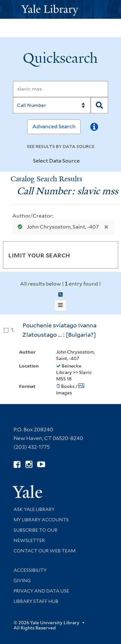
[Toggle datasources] (85, 161)
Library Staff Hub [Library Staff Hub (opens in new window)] (36, 601)
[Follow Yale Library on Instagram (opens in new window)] (29, 464)
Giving (22, 581)
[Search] (60, 89)
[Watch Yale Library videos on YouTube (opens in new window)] (41, 464)
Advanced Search (54, 126)
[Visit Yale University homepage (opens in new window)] (27, 489)
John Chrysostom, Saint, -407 (57, 227)
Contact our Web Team (45, 551)
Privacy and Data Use (41, 591)
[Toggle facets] (106, 255)
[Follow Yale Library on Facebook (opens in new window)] (17, 464)
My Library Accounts (41, 520)
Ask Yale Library (34, 509)
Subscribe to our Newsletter (35, 535)
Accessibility (30, 570)
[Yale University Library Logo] (61, 10)
